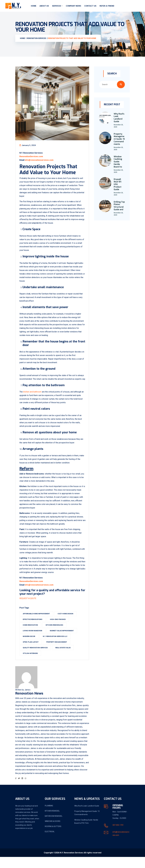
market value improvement (64, 639)
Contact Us (90, 6)
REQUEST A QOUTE (30, 607)
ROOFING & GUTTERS (53, 837)
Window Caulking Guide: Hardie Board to (118, 162)
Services (57, 6)
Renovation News (29, 704)
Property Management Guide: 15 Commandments (119, 139)
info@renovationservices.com (41, 162)
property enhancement (59, 651)
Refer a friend (107, 6)
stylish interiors (32, 662)
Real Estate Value (65, 656)
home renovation (33, 634)
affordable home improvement (39, 622)
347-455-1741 (118, 836)
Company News (73, 6)
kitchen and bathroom (35, 397)
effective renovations (35, 628)
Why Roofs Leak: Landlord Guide (119, 118)
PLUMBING (49, 817)
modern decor (31, 645)
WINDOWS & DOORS (53, 832)
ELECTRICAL (50, 843)
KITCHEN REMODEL (52, 822)
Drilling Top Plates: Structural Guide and (119, 206)
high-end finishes (60, 628)
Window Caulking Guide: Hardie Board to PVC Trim (86, 833)
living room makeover (35, 639)
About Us (44, 6)
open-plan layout (33, 651)
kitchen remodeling (57, 634)
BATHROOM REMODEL (54, 827)
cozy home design (68, 622)
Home (34, 6)
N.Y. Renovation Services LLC (57, 645)
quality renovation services (37, 656)
